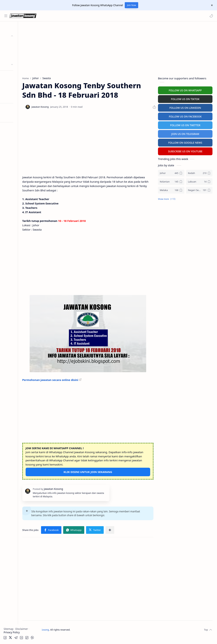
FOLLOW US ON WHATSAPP (185, 90)
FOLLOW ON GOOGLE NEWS (185, 142)
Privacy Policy (12, 632)
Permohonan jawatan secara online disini (74, 383)
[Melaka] (171, 190)
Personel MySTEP (15, 76)
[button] (211, 16)
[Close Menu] (211, 5)
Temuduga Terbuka (16, 83)
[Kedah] (199, 173)
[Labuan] (199, 181)
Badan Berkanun (20, 50)
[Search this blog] (75, 16)
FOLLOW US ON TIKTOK (185, 98)
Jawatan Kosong (65, 636)
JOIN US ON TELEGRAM (185, 133)
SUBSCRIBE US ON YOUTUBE (185, 151)
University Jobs (13, 90)
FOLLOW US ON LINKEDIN (185, 107)
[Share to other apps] (134, 537)
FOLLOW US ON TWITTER (185, 125)
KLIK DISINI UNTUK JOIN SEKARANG (100, 475)
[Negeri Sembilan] (199, 190)
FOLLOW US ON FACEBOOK (185, 116)
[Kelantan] (171, 181)
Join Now (131, 5)
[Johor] (171, 173)
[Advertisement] (21, 179)
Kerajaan (15, 43)
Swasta (14, 57)
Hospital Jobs (12, 97)
